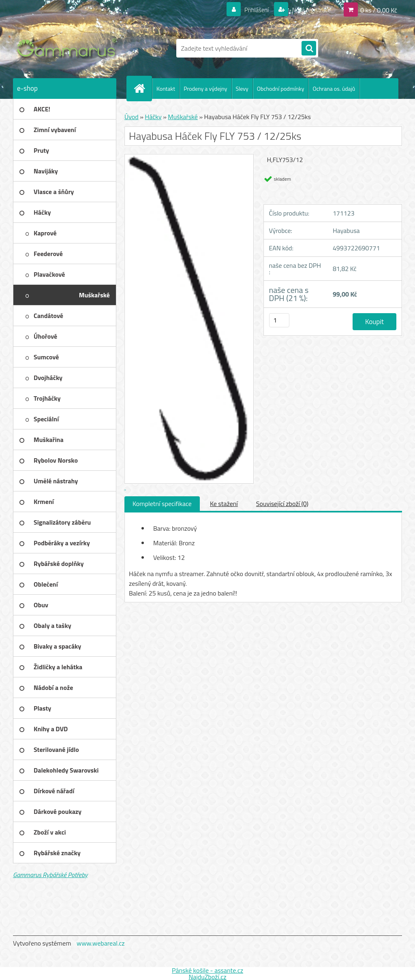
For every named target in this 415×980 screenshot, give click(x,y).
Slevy (242, 89)
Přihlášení (252, 10)
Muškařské (183, 117)
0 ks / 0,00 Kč (379, 10)
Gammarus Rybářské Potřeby (50, 875)
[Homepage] (143, 88)
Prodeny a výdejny (205, 89)
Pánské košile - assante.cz (207, 970)
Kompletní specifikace (162, 504)
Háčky (153, 117)
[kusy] (279, 320)
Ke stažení (224, 504)
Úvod (132, 117)
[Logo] (69, 48)
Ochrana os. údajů (334, 89)
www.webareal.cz (101, 943)
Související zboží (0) (282, 504)
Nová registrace (309, 10)
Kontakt (166, 89)
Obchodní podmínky (281, 89)
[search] (309, 49)
